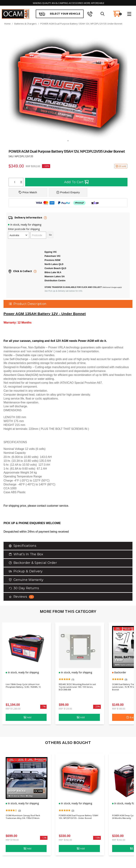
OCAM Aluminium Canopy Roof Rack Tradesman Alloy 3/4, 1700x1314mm (24, 819)
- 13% (44, 838)
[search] (102, 14)
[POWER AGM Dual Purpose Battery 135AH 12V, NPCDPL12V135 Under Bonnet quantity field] (16, 182)
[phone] (90, 14)
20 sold (121, 166)
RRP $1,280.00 (13, 709)
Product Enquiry (68, 192)
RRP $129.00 (65, 709)
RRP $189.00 (119, 709)
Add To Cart (76, 182)
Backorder (120, 672)
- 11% (46, 166)
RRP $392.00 (65, 840)
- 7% (43, 707)
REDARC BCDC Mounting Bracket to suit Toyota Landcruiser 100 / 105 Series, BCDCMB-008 (80, 688)
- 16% (97, 838)
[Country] (19, 235)
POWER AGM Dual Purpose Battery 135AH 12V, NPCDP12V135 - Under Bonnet (79, 819)
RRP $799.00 (12, 840)
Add (28, 717)
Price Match (28, 192)
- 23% (97, 707)
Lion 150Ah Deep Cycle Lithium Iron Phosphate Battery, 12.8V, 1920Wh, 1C (26, 688)
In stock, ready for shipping (26, 225)
